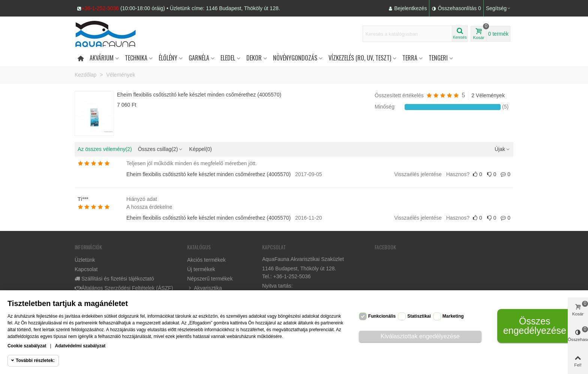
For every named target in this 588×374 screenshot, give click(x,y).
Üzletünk (85, 260)
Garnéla (199, 58)
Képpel (200, 149)
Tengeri (438, 58)
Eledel (228, 58)
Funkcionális (382, 316)
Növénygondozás (295, 58)
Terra (410, 58)
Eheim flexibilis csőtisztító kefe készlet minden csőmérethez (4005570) (199, 95)
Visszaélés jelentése (418, 174)
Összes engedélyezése (535, 326)
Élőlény (168, 58)
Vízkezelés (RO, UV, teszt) (360, 58)
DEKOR (254, 58)
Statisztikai (419, 316)
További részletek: (35, 360)
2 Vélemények (488, 95)
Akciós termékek (206, 260)
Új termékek (201, 269)
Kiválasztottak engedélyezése (420, 336)
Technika (136, 58)
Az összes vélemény (105, 149)
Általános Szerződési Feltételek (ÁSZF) (124, 288)
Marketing (453, 316)
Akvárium (102, 58)
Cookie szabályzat (27, 346)
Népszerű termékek (210, 279)
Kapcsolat (86, 269)
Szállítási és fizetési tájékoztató (114, 279)
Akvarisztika (205, 288)
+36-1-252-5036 (100, 8)
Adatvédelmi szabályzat (80, 346)
